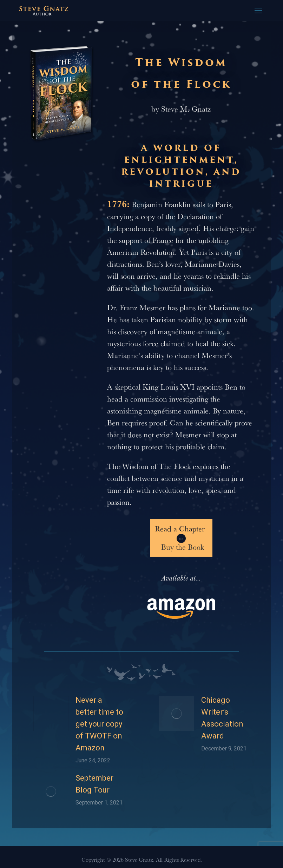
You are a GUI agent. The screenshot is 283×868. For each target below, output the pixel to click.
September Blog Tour (94, 784)
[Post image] (51, 714)
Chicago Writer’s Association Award (222, 718)
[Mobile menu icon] (258, 11)
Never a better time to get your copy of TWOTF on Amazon (99, 724)
